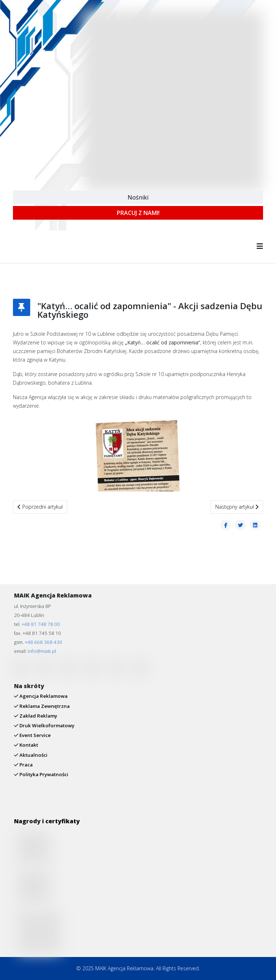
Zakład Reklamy (38, 716)
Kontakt (28, 745)
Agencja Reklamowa (43, 696)
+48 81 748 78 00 (41, 624)
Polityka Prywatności (43, 774)
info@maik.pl (42, 651)
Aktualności (33, 755)
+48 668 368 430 (43, 642)
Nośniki (138, 197)
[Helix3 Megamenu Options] (260, 246)
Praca (26, 765)
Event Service (34, 735)
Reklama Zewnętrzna (44, 706)
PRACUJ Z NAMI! (138, 213)
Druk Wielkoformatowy (46, 725)
